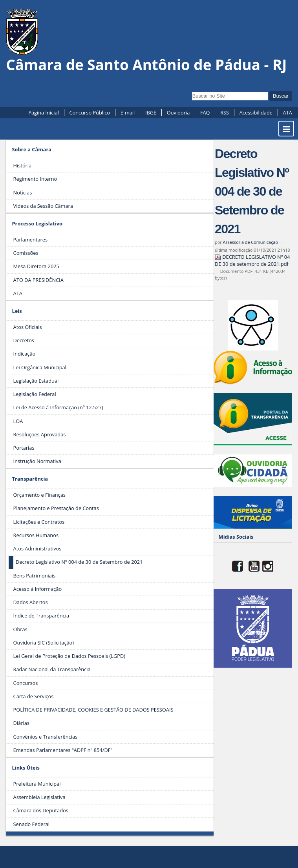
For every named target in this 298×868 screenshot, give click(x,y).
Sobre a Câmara (32, 149)
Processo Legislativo (37, 223)
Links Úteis (26, 768)
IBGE (151, 113)
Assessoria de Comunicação (250, 242)
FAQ (205, 113)
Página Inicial (44, 113)
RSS (225, 113)
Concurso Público (90, 113)
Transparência (30, 479)
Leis (17, 311)
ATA (288, 113)
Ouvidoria (178, 113)
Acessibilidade (256, 113)
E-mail (128, 113)
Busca (192, 91)
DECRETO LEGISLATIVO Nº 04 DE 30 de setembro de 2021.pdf (252, 260)
